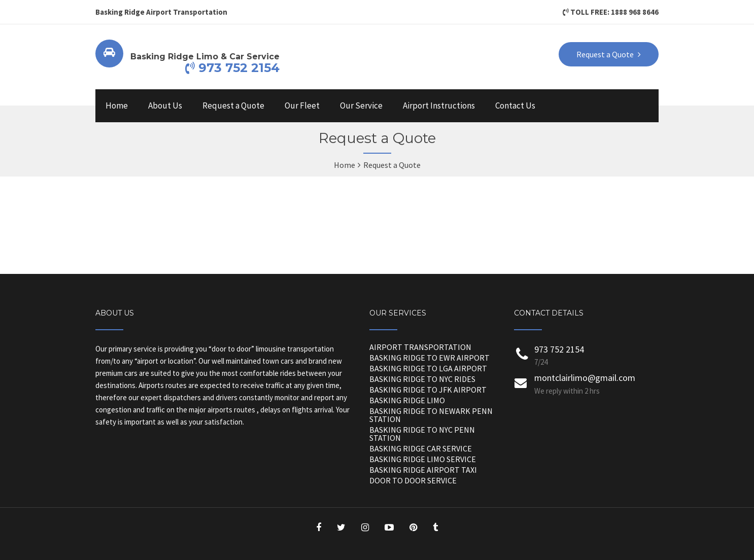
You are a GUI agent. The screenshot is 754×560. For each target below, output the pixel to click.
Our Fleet (302, 106)
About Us (165, 106)
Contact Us (515, 106)
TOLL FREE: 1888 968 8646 (611, 12)
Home (117, 106)
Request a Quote (233, 106)
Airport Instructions (439, 106)
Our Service (361, 106)
